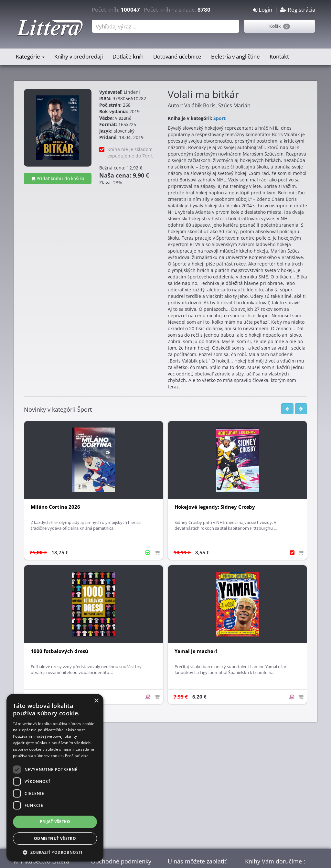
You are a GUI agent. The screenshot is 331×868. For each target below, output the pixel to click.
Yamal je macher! (196, 651)
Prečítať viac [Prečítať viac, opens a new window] (77, 756)
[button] (55, 852)
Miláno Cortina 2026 (55, 507)
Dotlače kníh (128, 56)
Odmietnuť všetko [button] (55, 838)
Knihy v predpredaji (79, 56)
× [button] (96, 701)
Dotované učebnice (177, 56)
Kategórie (30, 56)
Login (262, 10)
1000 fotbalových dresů (59, 651)
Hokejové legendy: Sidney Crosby (215, 507)
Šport (219, 118)
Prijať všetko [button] (55, 822)
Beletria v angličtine (235, 56)
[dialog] (55, 778)
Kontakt (279, 56)
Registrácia (298, 10)
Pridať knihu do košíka (58, 178)
